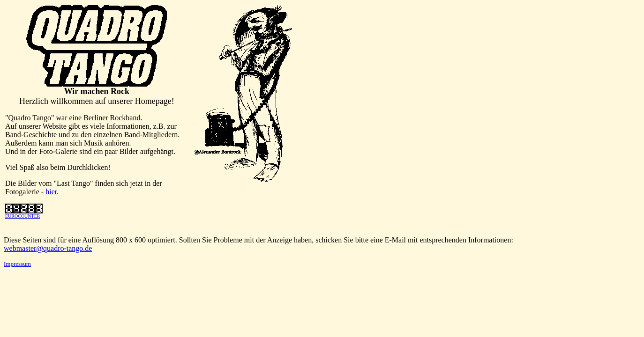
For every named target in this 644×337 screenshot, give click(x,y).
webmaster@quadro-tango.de (48, 248)
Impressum (17, 264)
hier (51, 192)
